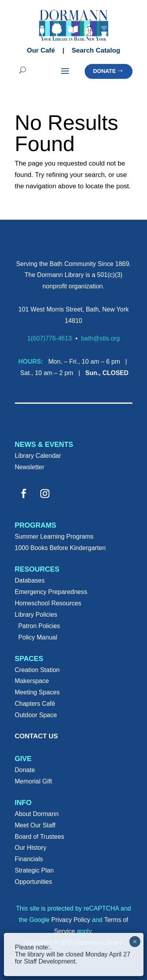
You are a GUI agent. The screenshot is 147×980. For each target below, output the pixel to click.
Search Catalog (96, 50)
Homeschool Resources (48, 603)
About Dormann (37, 814)
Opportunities (34, 882)
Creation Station (37, 670)
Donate (104, 71)
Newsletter (30, 467)
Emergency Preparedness (51, 592)
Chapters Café (35, 704)
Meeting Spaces (37, 692)
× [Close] (135, 942)
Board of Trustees (40, 837)
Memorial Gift (34, 781)
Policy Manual (38, 637)
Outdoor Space (36, 715)
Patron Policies (39, 626)
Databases (30, 580)
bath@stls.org (101, 338)
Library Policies (36, 615)
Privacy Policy (71, 920)
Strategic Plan (34, 870)
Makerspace (32, 681)
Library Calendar (38, 456)
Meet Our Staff (35, 825)
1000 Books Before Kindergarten (60, 548)
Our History (31, 848)
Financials (29, 859)
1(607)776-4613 (49, 338)
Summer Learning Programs (54, 536)
